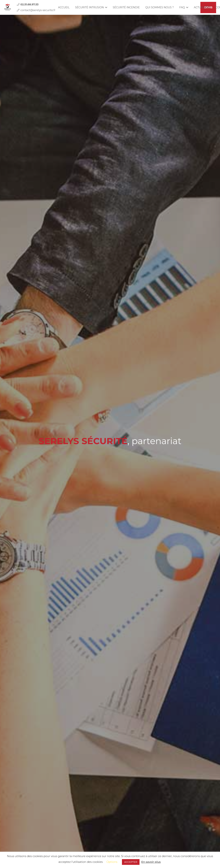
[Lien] (8, 7)
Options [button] (112, 862)
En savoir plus (151, 862)
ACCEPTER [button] (131, 862)
